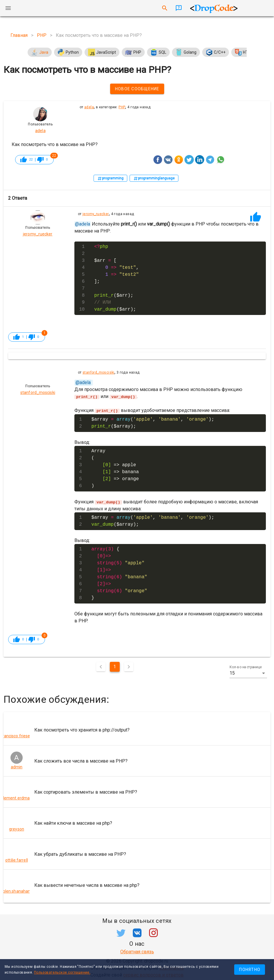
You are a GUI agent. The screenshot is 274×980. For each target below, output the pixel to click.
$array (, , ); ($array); (153, 423)
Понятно (250, 970)
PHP (122, 107)
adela (89, 107)
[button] (248, 673)
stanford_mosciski (99, 372)
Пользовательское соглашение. (62, 972)
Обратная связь (137, 951)
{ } (119, 573)
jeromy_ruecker (96, 214)
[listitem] (137, 729)
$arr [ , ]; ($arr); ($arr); (117, 278)
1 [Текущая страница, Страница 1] (115, 666)
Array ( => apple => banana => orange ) (115, 468)
